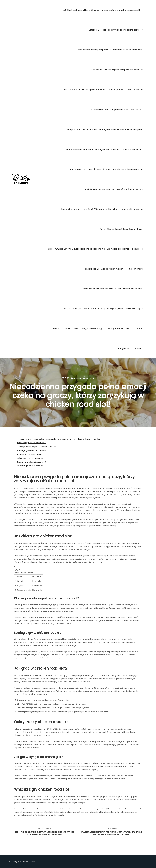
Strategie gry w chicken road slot (32, 450)
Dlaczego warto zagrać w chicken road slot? (37, 447)
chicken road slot (81, 491)
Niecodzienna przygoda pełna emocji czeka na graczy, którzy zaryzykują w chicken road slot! (59, 439)
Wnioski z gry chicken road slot (31, 466)
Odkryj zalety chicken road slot (31, 458)
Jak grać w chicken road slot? (30, 454)
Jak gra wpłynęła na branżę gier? (32, 462)
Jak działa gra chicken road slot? (32, 443)
